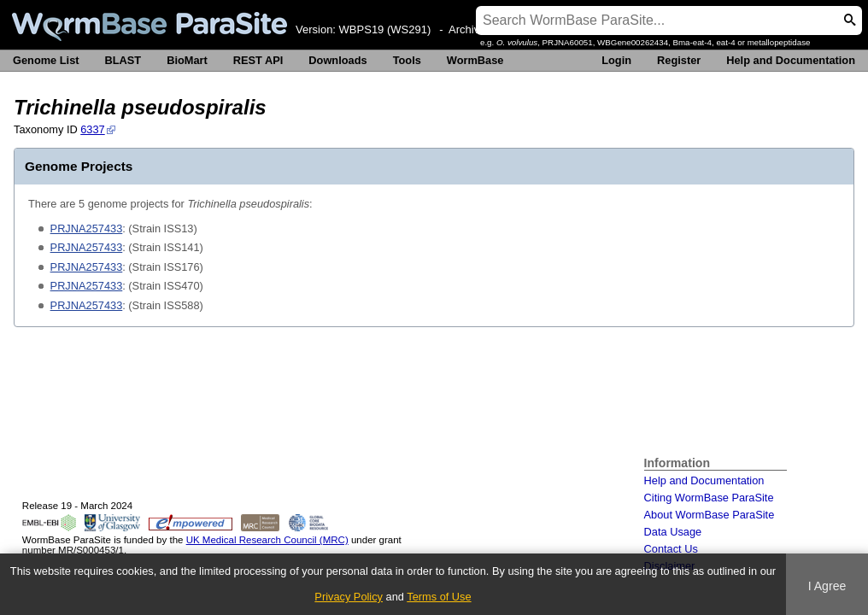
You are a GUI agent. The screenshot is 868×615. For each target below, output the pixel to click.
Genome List (46, 60)
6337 (92, 129)
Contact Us (671, 549)
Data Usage (673, 532)
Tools (407, 60)
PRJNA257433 (87, 228)
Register (679, 60)
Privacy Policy (349, 597)
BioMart (187, 60)
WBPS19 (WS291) (385, 29)
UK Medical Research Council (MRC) (267, 540)
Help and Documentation (791, 60)
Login (616, 60)
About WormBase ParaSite (710, 515)
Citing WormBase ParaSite (709, 498)
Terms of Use (439, 597)
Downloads (337, 60)
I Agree (827, 586)
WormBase (475, 60)
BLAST (123, 60)
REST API (258, 60)
